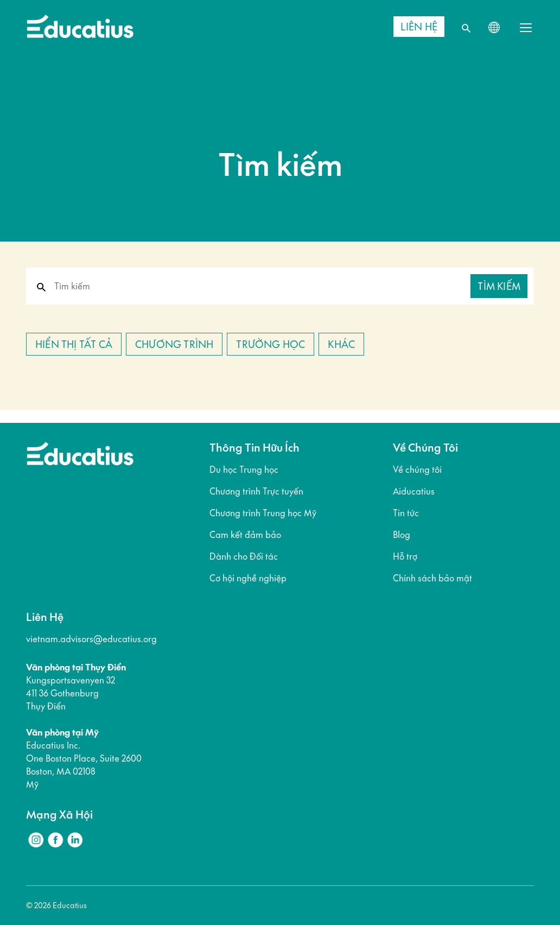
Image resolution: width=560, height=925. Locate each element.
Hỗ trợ (405, 556)
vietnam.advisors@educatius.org (91, 639)
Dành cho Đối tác (244, 556)
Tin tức (406, 513)
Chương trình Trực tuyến (256, 491)
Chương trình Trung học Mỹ (263, 513)
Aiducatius (414, 491)
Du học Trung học (244, 470)
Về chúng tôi (417, 470)
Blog (402, 535)
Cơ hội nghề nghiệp (248, 578)
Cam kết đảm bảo (245, 535)
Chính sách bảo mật (432, 578)
